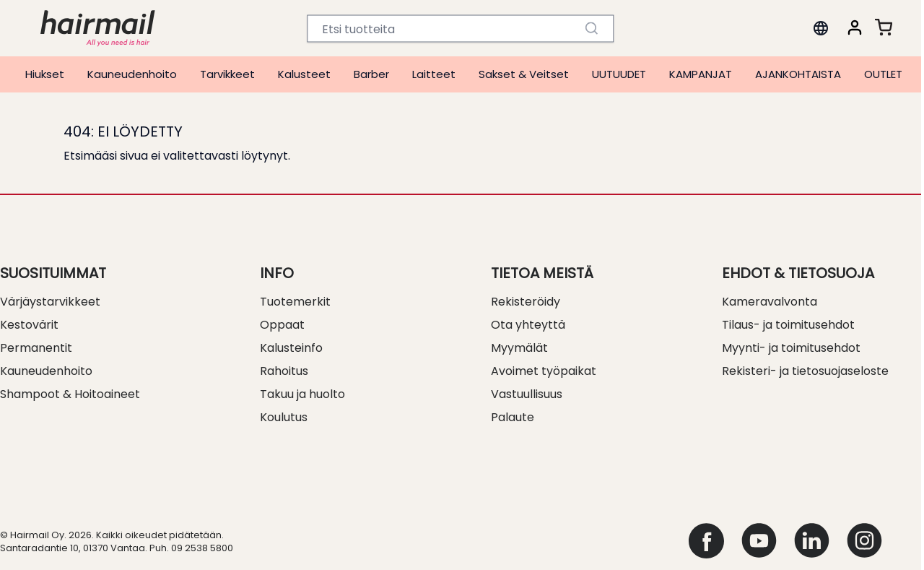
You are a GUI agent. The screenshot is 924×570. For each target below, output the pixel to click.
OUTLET (883, 74)
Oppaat (282, 325)
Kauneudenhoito (132, 74)
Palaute (513, 417)
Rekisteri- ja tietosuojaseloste (805, 371)
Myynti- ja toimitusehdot (791, 348)
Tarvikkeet (227, 74)
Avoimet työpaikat (544, 371)
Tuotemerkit (295, 302)
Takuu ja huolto (302, 394)
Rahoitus (284, 371)
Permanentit (36, 348)
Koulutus (284, 417)
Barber (371, 74)
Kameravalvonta (770, 302)
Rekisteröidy (526, 302)
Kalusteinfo (291, 348)
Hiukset (45, 74)
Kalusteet (304, 74)
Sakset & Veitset (524, 74)
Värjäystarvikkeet (50, 302)
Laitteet (434, 74)
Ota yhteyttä (528, 325)
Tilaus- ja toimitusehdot (788, 325)
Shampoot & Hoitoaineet (70, 394)
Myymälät (519, 348)
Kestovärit (29, 325)
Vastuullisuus (527, 394)
